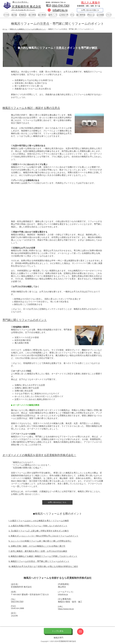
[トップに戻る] (58, 631)
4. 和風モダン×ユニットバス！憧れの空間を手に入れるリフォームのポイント (43, 536)
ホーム (5, 29)
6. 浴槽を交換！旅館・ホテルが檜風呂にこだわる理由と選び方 (37, 546)
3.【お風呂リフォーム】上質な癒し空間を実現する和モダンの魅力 (39, 531)
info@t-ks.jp (63, 594)
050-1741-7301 (61, 6)
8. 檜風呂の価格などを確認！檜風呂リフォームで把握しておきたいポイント (43, 556)
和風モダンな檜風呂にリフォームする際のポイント (28, 29)
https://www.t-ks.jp (66, 609)
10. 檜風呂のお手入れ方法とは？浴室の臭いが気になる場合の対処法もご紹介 (43, 566)
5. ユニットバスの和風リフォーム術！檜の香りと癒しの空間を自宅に (40, 541)
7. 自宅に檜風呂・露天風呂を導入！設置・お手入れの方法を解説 (38, 551)
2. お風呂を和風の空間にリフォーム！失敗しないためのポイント (38, 526)
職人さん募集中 (91, 3)
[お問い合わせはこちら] (57, 502)
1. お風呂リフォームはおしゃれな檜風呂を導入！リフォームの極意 (39, 521)
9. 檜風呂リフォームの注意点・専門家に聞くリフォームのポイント (39, 561)
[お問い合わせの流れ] (90, 10)
